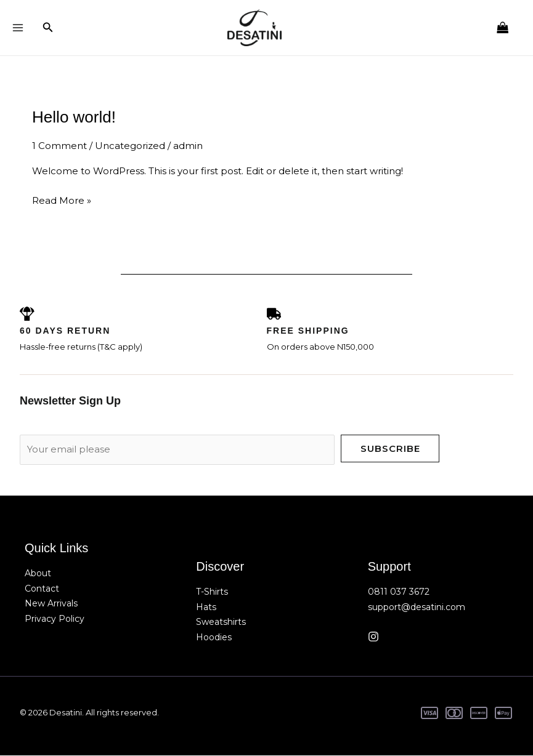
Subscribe (390, 449)
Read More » (62, 200)
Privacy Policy (55, 620)
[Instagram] (373, 637)
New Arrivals (51, 605)
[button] (48, 28)
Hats (206, 608)
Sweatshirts (221, 623)
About (38, 574)
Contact (42, 589)
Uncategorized (130, 146)
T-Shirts (212, 592)
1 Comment (59, 146)
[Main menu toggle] (18, 28)
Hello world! (74, 118)
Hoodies (214, 638)
